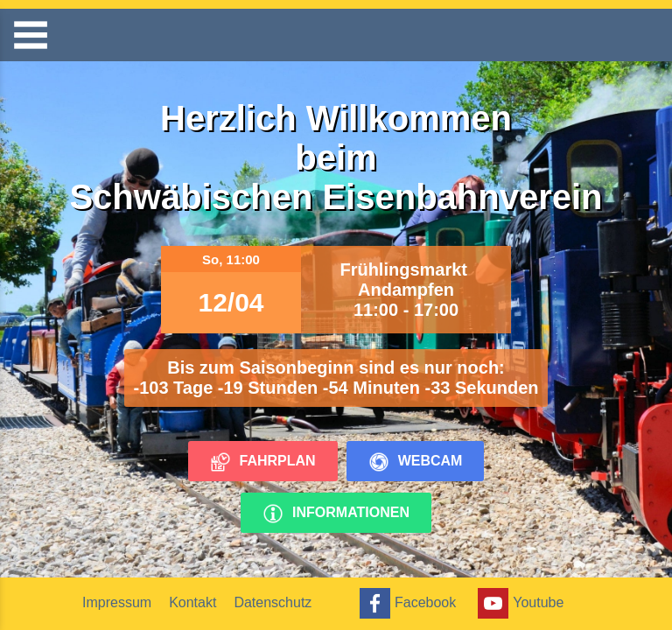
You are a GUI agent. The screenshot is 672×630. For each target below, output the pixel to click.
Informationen (336, 514)
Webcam (416, 462)
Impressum (117, 602)
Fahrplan (263, 462)
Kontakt (192, 602)
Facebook (406, 603)
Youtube (518, 603)
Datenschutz (273, 602)
